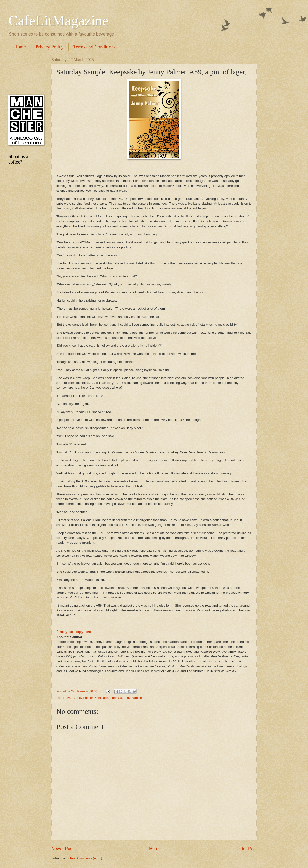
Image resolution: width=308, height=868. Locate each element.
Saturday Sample (130, 698)
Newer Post (62, 849)
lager (113, 698)
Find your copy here (74, 632)
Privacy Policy (50, 47)
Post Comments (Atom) (86, 858)
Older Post (247, 849)
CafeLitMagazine (58, 21)
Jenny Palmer (83, 698)
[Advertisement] (25, 73)
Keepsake (101, 698)
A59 (70, 698)
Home (20, 47)
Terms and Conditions (94, 47)
